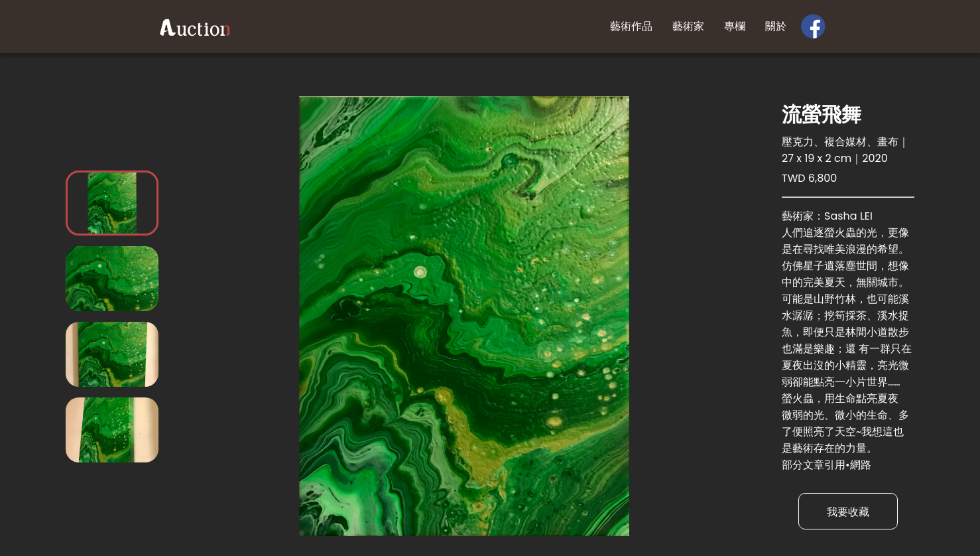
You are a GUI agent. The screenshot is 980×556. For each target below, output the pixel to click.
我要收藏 (848, 512)
